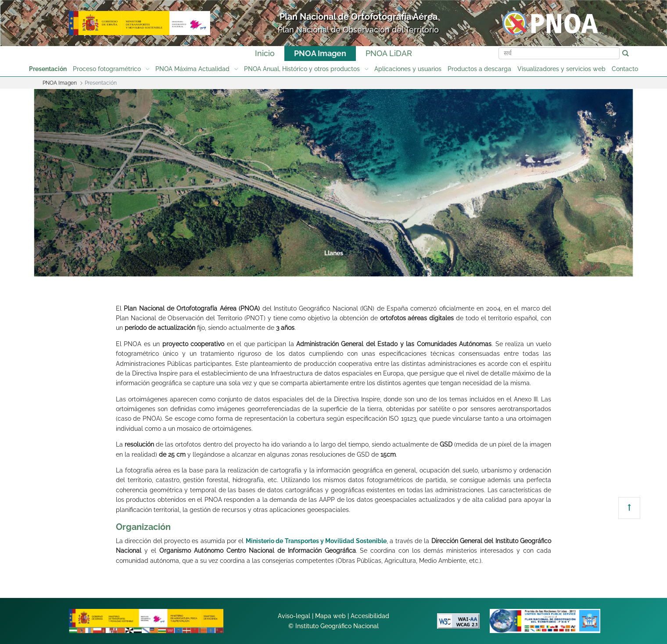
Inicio (265, 53)
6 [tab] (399, 267)
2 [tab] (266, 267)
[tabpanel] (333, 183)
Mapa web (330, 616)
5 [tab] (366, 267)
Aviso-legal (294, 616)
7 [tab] (433, 267)
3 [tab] (299, 267)
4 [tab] (333, 267)
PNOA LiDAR (389, 53)
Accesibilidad (370, 616)
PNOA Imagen (320, 53)
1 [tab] (233, 267)
